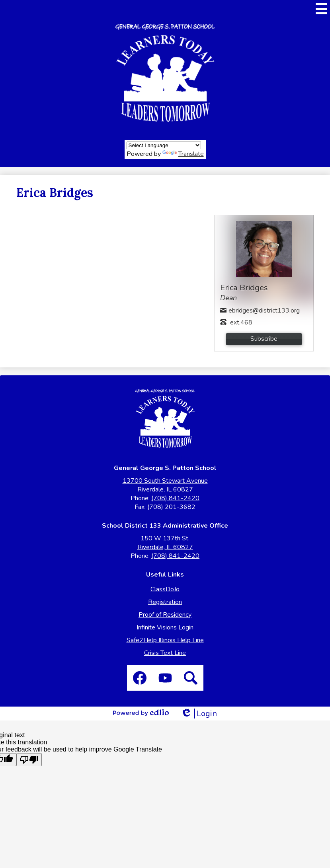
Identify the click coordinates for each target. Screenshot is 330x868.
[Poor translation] (29, 760)
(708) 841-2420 (175, 498)
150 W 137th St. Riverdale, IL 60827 (165, 543)
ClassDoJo (165, 589)
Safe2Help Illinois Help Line (165, 640)
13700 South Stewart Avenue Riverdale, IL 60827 (165, 485)
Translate (183, 154)
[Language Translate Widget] (164, 145)
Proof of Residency (165, 615)
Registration (165, 602)
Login (199, 714)
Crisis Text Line (165, 653)
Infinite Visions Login (165, 627)
